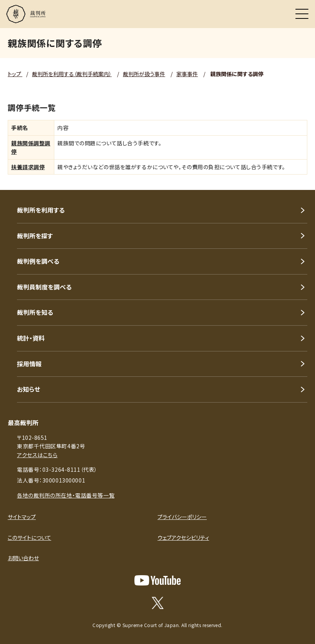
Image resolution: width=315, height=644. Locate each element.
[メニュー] (302, 14)
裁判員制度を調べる (44, 287)
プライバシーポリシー (182, 517)
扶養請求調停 (28, 167)
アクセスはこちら (37, 455)
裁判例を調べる (38, 261)
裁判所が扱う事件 (144, 74)
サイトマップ (22, 517)
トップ (15, 74)
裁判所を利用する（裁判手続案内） (72, 74)
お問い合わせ (23, 558)
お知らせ (28, 389)
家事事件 (187, 74)
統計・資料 (31, 338)
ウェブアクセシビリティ (183, 537)
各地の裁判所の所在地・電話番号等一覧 (66, 495)
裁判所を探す (35, 236)
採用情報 (29, 364)
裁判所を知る (35, 312)
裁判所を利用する (41, 210)
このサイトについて (29, 537)
